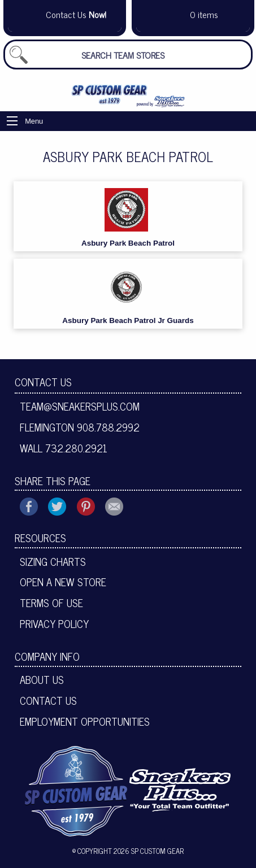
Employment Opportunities (85, 721)
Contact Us (43, 382)
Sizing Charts (53, 561)
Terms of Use (51, 603)
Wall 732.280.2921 (64, 448)
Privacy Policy (54, 623)
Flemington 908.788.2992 (80, 427)
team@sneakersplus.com (80, 406)
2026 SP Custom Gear (149, 851)
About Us (42, 679)
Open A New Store (63, 582)
